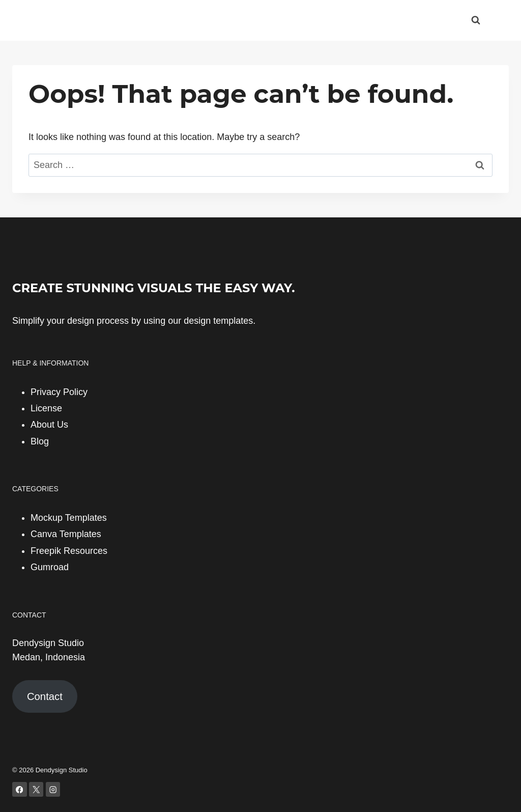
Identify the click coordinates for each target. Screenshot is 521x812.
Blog (40, 441)
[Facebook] (20, 789)
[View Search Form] (476, 20)
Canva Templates (66, 534)
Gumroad (50, 567)
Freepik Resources (69, 551)
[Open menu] (499, 20)
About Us (49, 425)
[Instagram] (53, 789)
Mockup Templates (69, 518)
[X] (36, 789)
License (46, 408)
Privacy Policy (59, 392)
